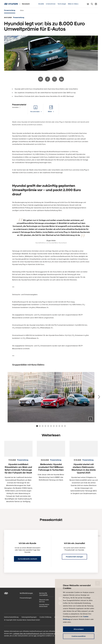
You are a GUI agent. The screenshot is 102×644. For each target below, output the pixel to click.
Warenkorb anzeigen (88, 4)
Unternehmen (51, 4)
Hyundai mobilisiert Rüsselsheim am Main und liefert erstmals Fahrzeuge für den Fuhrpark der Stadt (18, 468)
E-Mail (41, 79)
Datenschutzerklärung (11, 617)
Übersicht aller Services (44, 601)
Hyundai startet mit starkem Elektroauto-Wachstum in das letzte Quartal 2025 (84, 468)
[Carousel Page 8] (57, 426)
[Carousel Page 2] (40, 426)
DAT (35, 636)
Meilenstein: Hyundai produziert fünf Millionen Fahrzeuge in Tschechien (51, 467)
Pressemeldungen (26, 598)
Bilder (22, 10)
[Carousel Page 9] (59, 426)
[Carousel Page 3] (43, 426)
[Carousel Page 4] (45, 426)
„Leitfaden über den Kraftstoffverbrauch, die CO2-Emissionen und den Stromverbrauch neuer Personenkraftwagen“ (51, 633)
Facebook (48, 79)
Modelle (41, 4)
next (99, 397)
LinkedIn (61, 79)
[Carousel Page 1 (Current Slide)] (37, 426)
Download (91, 419)
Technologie (62, 4)
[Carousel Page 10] (62, 426)
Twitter (54, 79)
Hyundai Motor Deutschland (44, 605)
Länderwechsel (96, 4)
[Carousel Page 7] (54, 426)
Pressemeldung (10, 10)
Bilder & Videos (73, 4)
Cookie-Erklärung (45, 617)
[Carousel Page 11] (65, 426)
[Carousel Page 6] (51, 426)
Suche (92, 4)
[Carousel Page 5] (48, 426)
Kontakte (15, 107)
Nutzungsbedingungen (29, 617)
